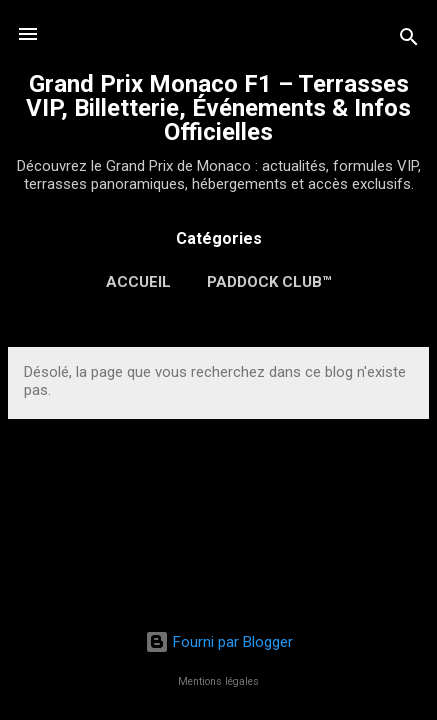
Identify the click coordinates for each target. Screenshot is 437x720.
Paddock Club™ (269, 282)
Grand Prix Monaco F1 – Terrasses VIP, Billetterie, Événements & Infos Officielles (218, 108)
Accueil (138, 282)
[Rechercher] (409, 40)
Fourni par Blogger (219, 642)
